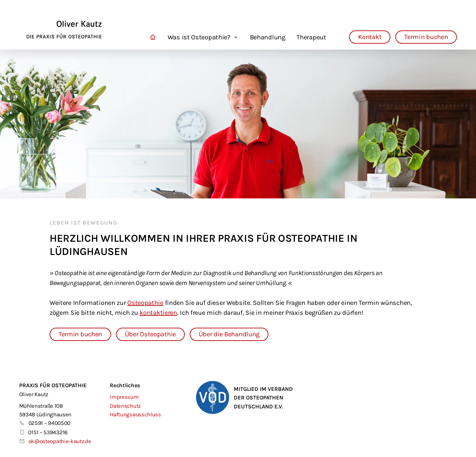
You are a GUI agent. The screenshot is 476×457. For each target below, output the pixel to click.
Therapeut (311, 37)
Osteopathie (145, 303)
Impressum (124, 397)
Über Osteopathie (150, 334)
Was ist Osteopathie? (199, 37)
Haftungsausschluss (135, 414)
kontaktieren (158, 313)
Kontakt (370, 37)
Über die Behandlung (229, 334)
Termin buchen (426, 37)
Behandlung (268, 37)
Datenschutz (125, 406)
